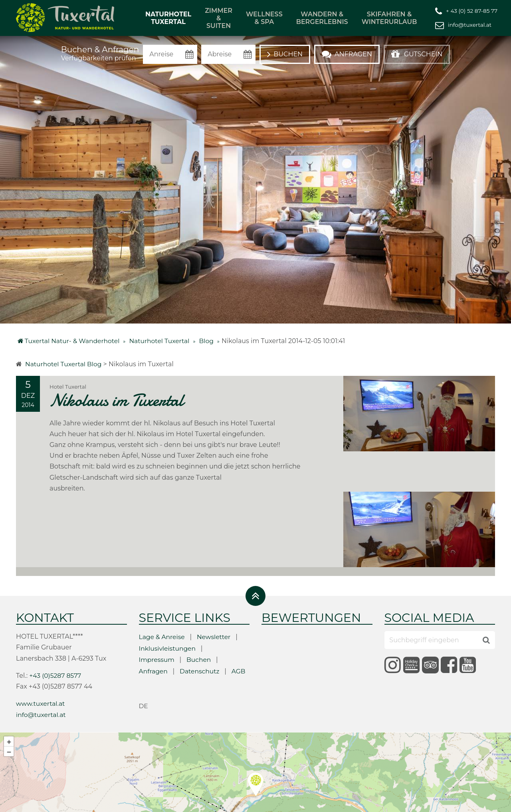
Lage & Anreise (163, 597)
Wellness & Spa (264, 18)
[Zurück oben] (255, 556)
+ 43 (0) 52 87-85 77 (472, 10)
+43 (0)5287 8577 (56, 636)
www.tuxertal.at (41, 664)
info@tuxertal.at (470, 24)
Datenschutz (201, 631)
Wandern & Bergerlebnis (322, 18)
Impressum (157, 620)
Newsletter (215, 597)
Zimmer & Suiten (219, 18)
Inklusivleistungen (168, 609)
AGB (241, 631)
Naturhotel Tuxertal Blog (64, 364)
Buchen (200, 620)
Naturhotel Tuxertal (168, 18)
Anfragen (154, 631)
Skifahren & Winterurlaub (389, 18)
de (144, 666)
